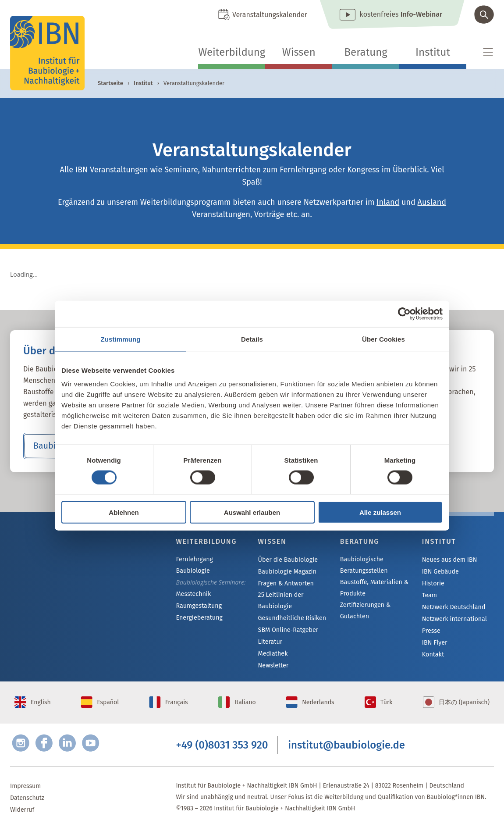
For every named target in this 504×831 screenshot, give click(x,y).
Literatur (270, 642)
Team (429, 595)
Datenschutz (27, 800)
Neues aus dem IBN (449, 560)
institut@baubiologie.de (346, 747)
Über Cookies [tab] (383, 339)
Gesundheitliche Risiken (292, 618)
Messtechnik (193, 583)
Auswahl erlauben (252, 512)
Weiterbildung (232, 52)
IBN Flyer (434, 643)
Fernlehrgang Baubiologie (211, 560)
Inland (388, 202)
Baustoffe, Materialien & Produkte (374, 588)
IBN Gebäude (440, 572)
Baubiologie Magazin (287, 572)
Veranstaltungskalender (270, 15)
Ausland (432, 202)
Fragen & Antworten (286, 583)
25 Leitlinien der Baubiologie (280, 601)
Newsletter (273, 665)
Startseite (110, 83)
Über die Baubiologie (287, 560)
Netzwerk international (454, 619)
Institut (433, 52)
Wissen (299, 52)
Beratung (366, 52)
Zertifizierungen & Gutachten (365, 611)
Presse (431, 631)
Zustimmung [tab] (121, 339)
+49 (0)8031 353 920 (222, 747)
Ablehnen (124, 512)
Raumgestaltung (198, 595)
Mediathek (273, 654)
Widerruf (22, 812)
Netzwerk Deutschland (453, 607)
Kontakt (433, 654)
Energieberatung (199, 607)
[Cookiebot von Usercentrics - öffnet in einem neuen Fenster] (404, 314)
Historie (433, 583)
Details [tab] (252, 339)
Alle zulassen (380, 512)
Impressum (25, 788)
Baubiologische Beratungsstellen (364, 565)
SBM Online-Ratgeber (288, 630)
